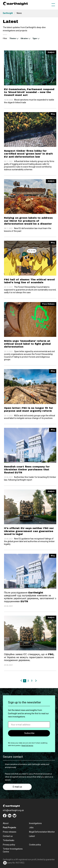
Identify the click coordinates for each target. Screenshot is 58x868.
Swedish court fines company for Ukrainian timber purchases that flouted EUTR (27, 459)
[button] (6, 863)
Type (35, 38)
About (6, 823)
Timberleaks (9, 840)
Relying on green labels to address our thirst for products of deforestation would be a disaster (28, 216)
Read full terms (27, 746)
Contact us (8, 836)
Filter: (5, 38)
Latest (32, 836)
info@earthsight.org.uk (13, 810)
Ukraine (24, 38)
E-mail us (17, 787)
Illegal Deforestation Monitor (42, 832)
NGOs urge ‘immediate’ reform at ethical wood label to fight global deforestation (27, 333)
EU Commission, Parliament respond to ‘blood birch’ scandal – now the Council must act (29, 92)
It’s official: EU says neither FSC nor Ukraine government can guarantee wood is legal (29, 518)
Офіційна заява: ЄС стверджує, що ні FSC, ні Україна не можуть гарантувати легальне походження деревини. (29, 639)
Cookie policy (35, 845)
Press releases (10, 832)
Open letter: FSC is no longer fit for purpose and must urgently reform (28, 396)
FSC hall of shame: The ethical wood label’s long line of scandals (29, 273)
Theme (13, 38)
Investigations (35, 823)
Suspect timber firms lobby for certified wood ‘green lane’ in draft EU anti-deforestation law (28, 151)
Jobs (31, 827)
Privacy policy (9, 845)
